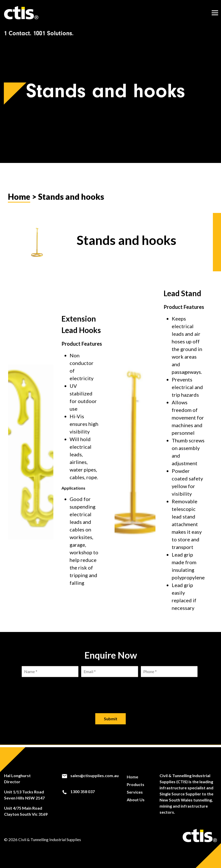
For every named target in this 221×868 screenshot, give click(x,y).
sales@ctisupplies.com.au (90, 776)
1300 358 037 (78, 792)
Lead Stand (182, 295)
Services (135, 792)
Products (136, 784)
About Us (136, 800)
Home (19, 199)
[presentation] (110, 693)
